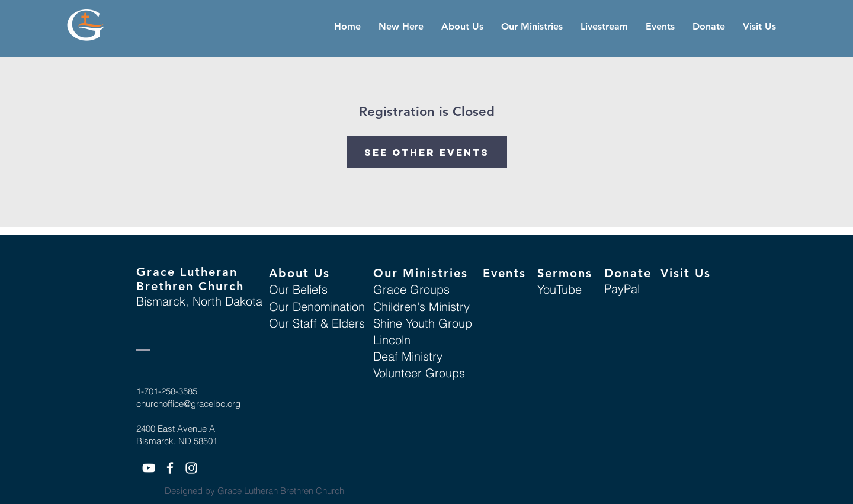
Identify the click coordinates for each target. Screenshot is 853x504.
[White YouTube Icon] (149, 468)
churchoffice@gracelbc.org (188, 404)
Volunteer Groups (419, 373)
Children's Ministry (421, 306)
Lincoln (392, 340)
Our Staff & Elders (317, 323)
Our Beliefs (298, 289)
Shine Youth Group (423, 323)
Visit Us (686, 273)
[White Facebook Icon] (170, 468)
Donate (628, 273)
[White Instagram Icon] (191, 468)
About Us (299, 273)
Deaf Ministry (408, 356)
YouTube (559, 289)
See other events (427, 152)
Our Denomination (317, 306)
